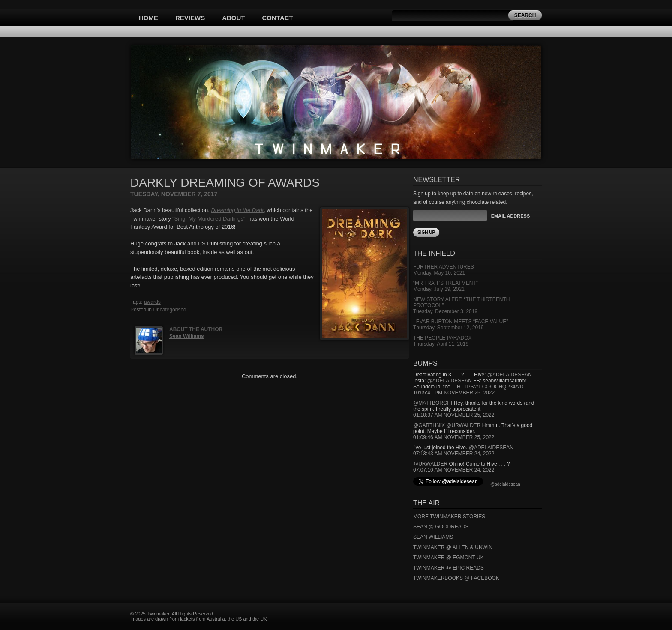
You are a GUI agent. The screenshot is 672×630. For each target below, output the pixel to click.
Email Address (510, 216)
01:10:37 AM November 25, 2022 (454, 415)
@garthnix (429, 425)
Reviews (190, 18)
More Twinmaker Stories (449, 517)
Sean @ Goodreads (441, 527)
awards (152, 302)
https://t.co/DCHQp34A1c (491, 387)
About (233, 18)
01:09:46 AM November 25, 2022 (454, 437)
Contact (278, 18)
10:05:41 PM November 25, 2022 (454, 393)
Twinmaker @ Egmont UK (448, 558)
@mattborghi (433, 403)
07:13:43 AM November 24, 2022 (454, 454)
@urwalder (463, 425)
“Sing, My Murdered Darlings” (209, 219)
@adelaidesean (510, 375)
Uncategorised (169, 310)
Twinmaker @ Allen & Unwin (453, 547)
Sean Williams (187, 336)
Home (148, 18)
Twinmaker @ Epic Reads (448, 568)
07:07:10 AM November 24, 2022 (454, 470)
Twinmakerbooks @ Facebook (456, 578)
